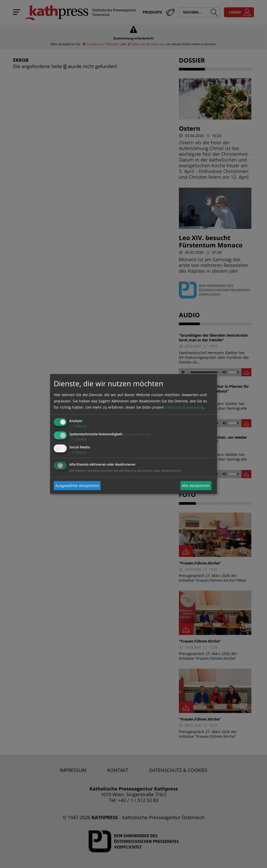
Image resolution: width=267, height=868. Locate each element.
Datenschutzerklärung (184, 407)
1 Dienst (78, 426)
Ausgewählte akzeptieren (77, 486)
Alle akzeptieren (196, 486)
